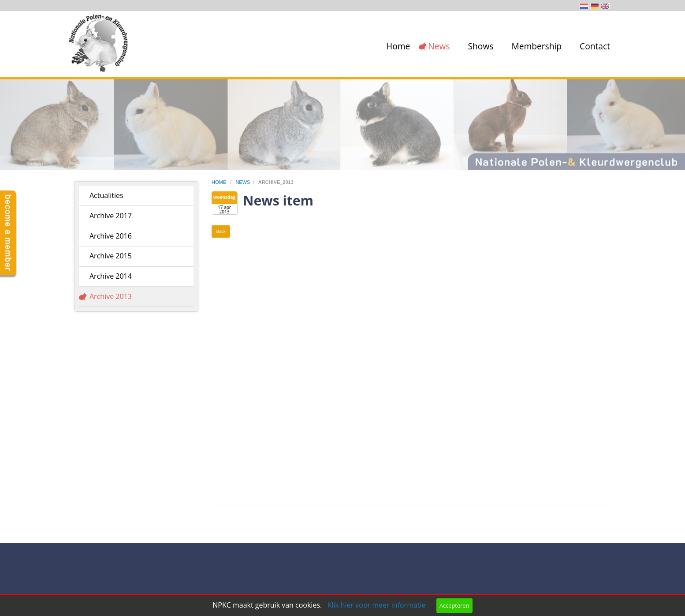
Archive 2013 (111, 296)
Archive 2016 (111, 236)
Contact (595, 46)
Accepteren (454, 605)
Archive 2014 (111, 276)
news (243, 182)
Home (398, 46)
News (439, 46)
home (220, 182)
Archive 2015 (111, 256)
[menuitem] (396, 46)
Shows (481, 46)
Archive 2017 (111, 216)
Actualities (106, 195)
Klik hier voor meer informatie (376, 605)
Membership (536, 46)
